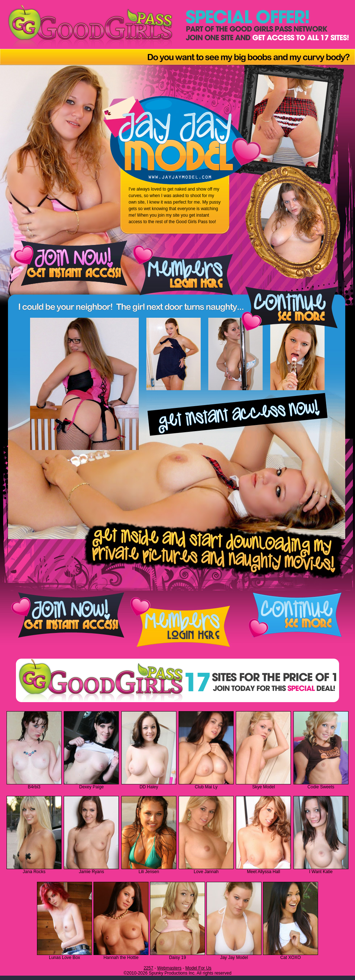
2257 (148, 968)
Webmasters (169, 968)
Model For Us (199, 968)
